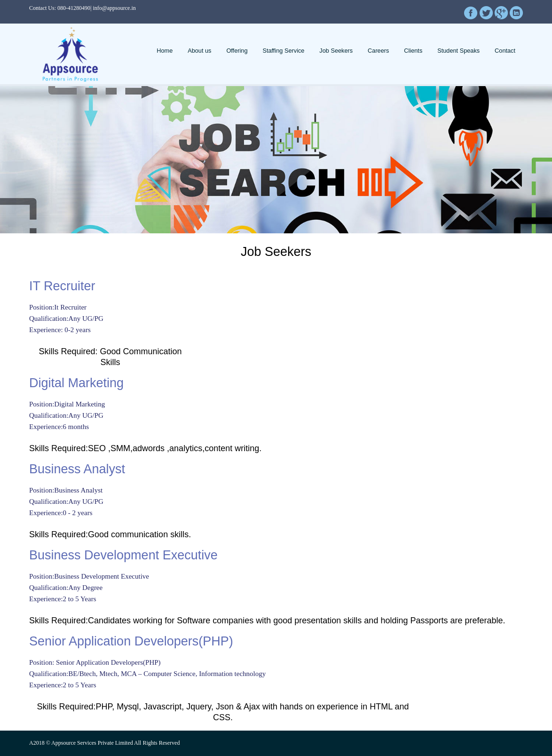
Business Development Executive (123, 555)
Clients (413, 51)
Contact (505, 51)
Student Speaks (458, 51)
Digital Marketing (76, 383)
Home (165, 51)
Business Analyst (77, 469)
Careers (378, 51)
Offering (237, 51)
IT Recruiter (62, 286)
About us (199, 51)
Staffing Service (283, 51)
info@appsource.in (114, 8)
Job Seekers (336, 51)
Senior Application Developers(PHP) (131, 641)
